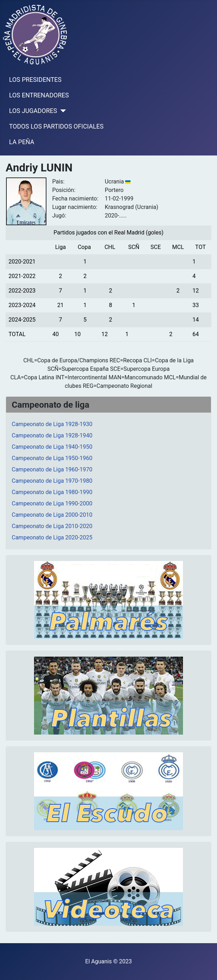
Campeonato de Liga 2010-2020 (52, 526)
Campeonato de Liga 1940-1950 (52, 447)
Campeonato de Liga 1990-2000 (52, 503)
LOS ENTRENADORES (39, 95)
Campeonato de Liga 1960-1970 (52, 469)
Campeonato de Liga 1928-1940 (52, 435)
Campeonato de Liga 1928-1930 (52, 424)
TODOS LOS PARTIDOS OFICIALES (56, 126)
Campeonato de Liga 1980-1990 (52, 492)
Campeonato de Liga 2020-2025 (52, 537)
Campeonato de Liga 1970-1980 (52, 481)
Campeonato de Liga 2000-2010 (52, 515)
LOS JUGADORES (33, 111)
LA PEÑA (22, 142)
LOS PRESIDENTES (35, 80)
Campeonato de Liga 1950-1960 (52, 458)
